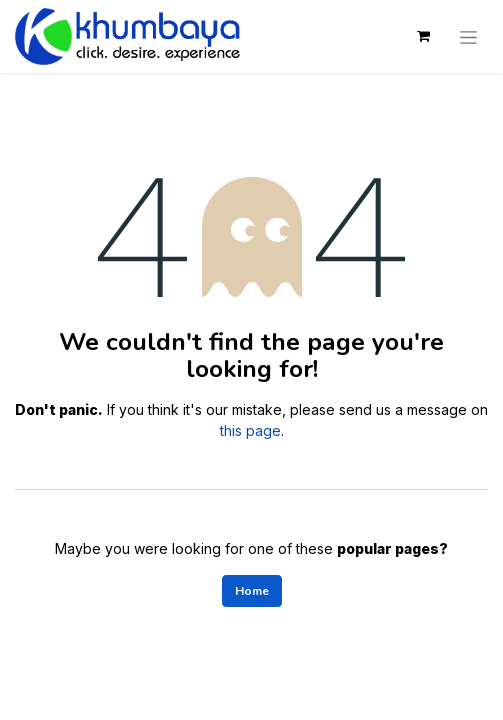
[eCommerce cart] (423, 36)
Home (252, 591)
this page (250, 430)
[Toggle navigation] (468, 36)
